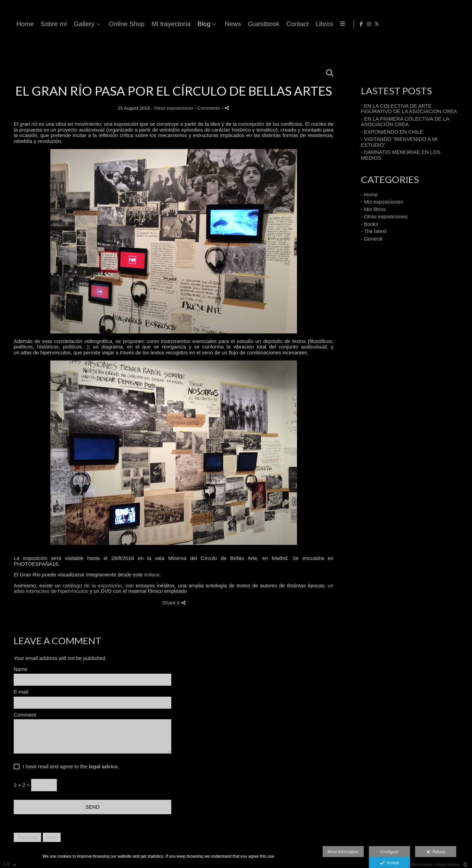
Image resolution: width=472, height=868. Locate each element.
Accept (390, 863)
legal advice (103, 766)
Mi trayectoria (308, 24)
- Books (370, 224)
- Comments (208, 108)
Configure (389, 852)
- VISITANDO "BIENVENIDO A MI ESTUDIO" (399, 142)
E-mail (21, 692)
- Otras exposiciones (384, 216)
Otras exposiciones (174, 108)
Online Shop (263, 24)
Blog (340, 24)
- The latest (374, 231)
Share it (174, 603)
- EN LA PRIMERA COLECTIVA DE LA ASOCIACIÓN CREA (405, 122)
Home (162, 24)
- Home (369, 194)
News (370, 24)
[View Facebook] (446, 24)
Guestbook (400, 24)
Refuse (436, 852)
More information (343, 852)
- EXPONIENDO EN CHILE (392, 132)
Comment (25, 715)
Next (52, 837)
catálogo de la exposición (92, 585)
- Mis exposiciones (382, 202)
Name (21, 669)
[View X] (461, 24)
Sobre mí (190, 24)
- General (372, 239)
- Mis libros (374, 209)
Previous (27, 837)
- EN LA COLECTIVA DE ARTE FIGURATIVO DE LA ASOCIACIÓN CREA (409, 109)
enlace (152, 574)
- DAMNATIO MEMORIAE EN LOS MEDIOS (401, 155)
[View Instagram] (454, 24)
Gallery (221, 24)
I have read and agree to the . (70, 767)
